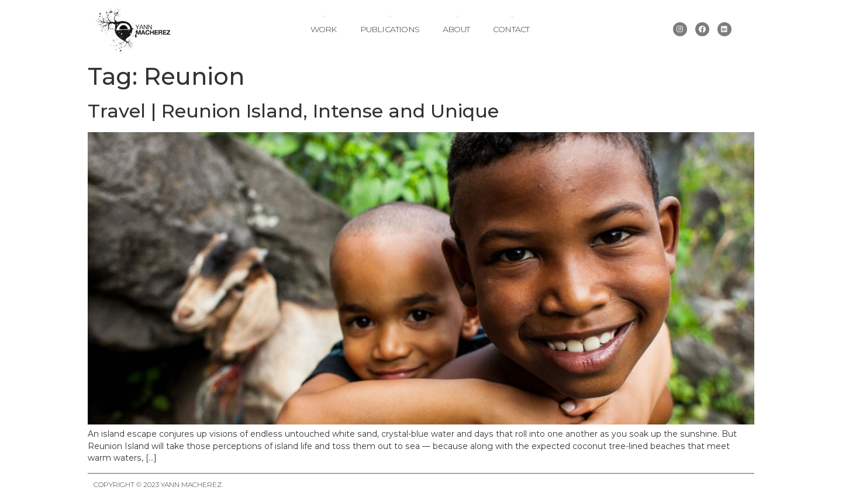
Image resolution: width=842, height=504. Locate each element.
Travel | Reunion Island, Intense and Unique (293, 111)
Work (324, 29)
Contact (511, 29)
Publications (390, 29)
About (456, 29)
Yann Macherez (191, 484)
